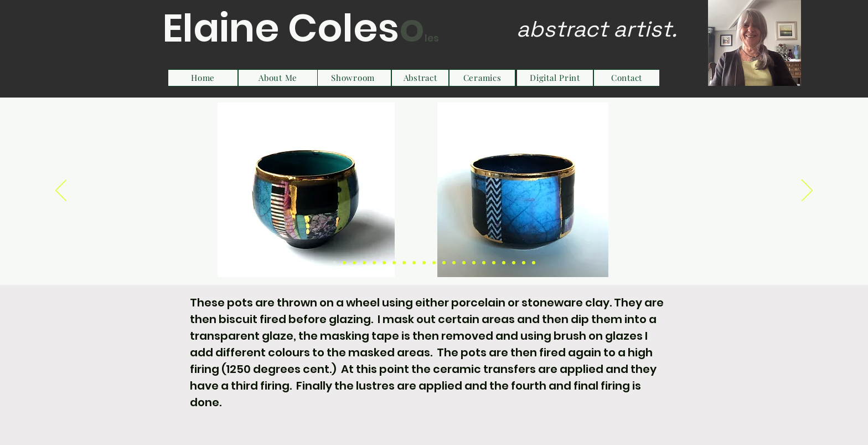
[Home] (203, 78)
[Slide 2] (344, 263)
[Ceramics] (482, 78)
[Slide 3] (354, 263)
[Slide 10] (424, 263)
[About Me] (278, 78)
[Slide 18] (504, 263)
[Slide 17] (494, 263)
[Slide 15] (474, 263)
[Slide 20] (524, 263)
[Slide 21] (534, 263)
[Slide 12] (444, 263)
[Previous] (61, 191)
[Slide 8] (404, 263)
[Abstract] (420, 78)
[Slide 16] (484, 263)
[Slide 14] (464, 263)
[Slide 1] (334, 263)
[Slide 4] (364, 263)
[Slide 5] (374, 263)
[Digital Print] (555, 78)
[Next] (807, 191)
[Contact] (627, 78)
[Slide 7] (394, 263)
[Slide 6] (384, 263)
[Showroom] (353, 78)
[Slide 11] (434, 263)
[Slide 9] (414, 263)
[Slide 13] (454, 263)
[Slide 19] (514, 263)
